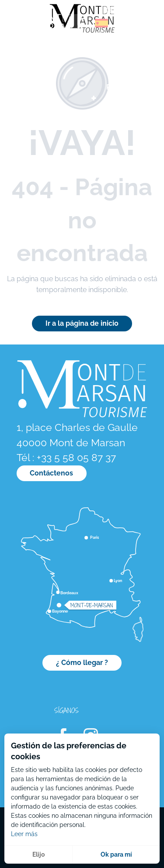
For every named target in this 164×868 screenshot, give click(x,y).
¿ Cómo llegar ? (82, 663)
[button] (83, 23)
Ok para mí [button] (116, 854)
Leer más (24, 834)
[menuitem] (44, 26)
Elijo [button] (38, 854)
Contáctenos (51, 473)
